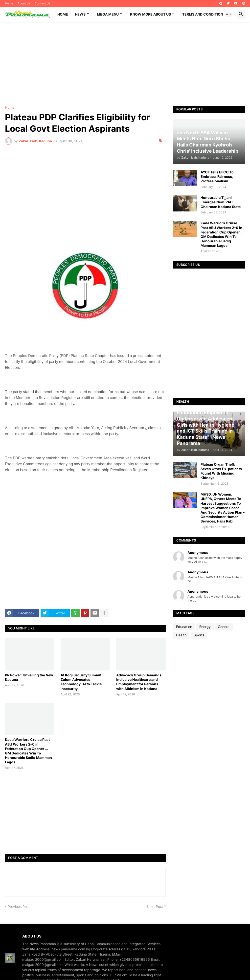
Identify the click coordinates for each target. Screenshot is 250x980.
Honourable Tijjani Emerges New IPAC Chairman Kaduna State (221, 202)
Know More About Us (150, 14)
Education (184, 627)
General (224, 627)
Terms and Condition (203, 14)
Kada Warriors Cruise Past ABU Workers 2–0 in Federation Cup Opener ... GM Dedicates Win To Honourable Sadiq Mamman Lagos (28, 751)
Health (181, 635)
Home (9, 3)
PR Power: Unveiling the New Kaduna (29, 677)
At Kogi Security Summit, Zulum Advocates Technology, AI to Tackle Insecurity (81, 682)
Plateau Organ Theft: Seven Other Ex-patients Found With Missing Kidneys (221, 471)
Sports (199, 635)
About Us (24, 3)
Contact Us (42, 3)
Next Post (155, 907)
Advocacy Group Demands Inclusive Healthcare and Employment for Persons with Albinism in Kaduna (139, 682)
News (80, 14)
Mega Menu (108, 14)
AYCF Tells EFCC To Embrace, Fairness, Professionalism (217, 177)
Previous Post (19, 907)
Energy (205, 627)
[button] (229, 14)
